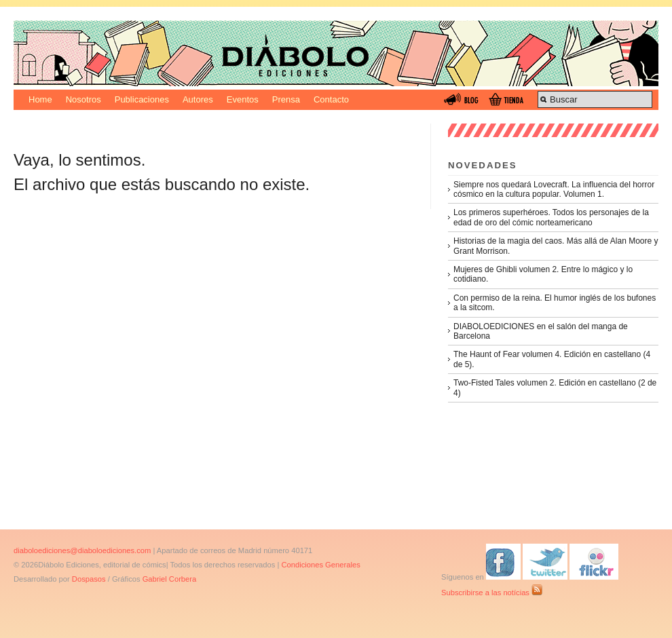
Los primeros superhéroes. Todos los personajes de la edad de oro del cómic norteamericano (551, 217)
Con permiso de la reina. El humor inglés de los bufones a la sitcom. (555, 303)
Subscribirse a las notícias (492, 593)
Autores (198, 99)
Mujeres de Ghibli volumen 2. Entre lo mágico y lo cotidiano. (543, 274)
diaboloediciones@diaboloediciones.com (82, 550)
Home (40, 99)
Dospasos (89, 579)
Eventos (243, 99)
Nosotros (83, 99)
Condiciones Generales (320, 565)
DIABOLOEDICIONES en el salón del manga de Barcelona (541, 331)
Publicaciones (142, 99)
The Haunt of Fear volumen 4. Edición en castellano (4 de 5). (552, 359)
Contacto (331, 99)
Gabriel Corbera (170, 579)
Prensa (286, 99)
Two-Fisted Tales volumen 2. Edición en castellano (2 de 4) (555, 388)
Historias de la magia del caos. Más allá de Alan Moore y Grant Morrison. (556, 246)
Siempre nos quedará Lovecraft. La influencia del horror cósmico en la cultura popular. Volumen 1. (554, 189)
